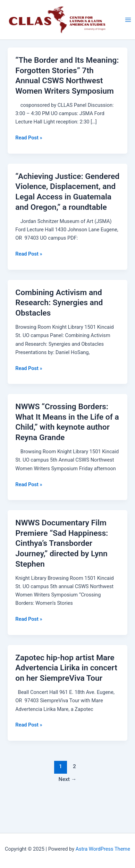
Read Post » (29, 138)
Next (68, 779)
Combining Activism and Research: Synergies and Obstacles (59, 303)
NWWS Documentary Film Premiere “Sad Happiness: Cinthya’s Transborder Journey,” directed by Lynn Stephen (62, 543)
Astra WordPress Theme (103, 849)
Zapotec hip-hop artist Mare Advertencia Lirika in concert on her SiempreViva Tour (66, 668)
